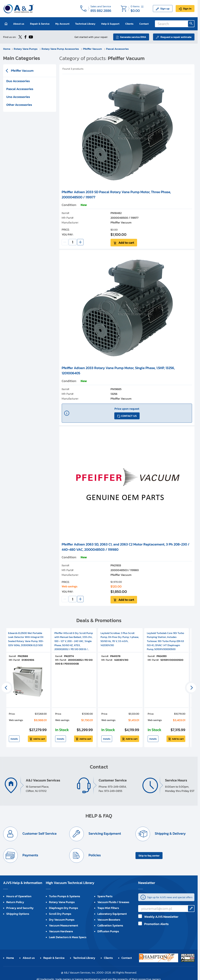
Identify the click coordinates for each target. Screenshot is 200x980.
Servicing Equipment (104, 834)
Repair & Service (40, 24)
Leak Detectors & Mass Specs (68, 937)
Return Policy (15, 902)
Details (14, 739)
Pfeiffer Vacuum (93, 49)
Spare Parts (105, 896)
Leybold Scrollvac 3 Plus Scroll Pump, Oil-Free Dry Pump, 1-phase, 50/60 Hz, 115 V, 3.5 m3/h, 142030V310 (120, 639)
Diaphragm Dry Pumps (63, 908)
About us (19, 24)
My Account (62, 24)
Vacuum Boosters (109, 920)
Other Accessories (19, 105)
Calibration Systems (110, 925)
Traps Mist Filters (108, 908)
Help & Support (110, 24)
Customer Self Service (39, 834)
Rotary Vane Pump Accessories (61, 49)
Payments (30, 855)
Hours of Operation (19, 896)
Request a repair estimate (176, 37)
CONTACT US (129, 416)
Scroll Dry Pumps (60, 914)
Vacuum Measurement (64, 925)
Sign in (187, 9)
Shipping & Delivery (170, 834)
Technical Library (85, 24)
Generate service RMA (133, 37)
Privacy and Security (20, 908)
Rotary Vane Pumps (26, 49)
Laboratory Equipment (112, 914)
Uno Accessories (18, 97)
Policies (94, 855)
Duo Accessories (18, 81)
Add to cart (126, 243)
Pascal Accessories (117, 49)
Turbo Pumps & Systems (65, 896)
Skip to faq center (149, 856)
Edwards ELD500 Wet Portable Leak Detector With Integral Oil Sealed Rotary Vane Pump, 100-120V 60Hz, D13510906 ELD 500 (26, 639)
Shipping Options (18, 914)
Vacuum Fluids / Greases (113, 902)
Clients (129, 24)
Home (7, 49)
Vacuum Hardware (61, 931)
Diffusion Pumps (108, 931)
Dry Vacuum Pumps (62, 920)
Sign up (165, 9)
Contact (144, 24)
